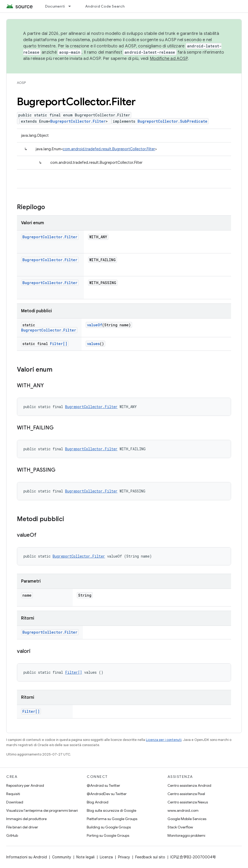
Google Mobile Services (187, 819)
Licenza (106, 857)
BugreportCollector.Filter (78, 121)
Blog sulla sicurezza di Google (111, 810)
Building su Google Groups (109, 827)
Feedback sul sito (150, 857)
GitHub (12, 835)
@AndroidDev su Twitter (107, 794)
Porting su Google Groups (108, 835)
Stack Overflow (180, 827)
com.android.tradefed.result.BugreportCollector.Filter (109, 149)
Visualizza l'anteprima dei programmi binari (42, 810)
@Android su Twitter (103, 785)
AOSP (21, 83)
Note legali (85, 857)
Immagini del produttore (26, 819)
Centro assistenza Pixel (186, 794)
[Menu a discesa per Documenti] (72, 6)
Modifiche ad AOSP (169, 59)
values (93, 344)
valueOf (95, 325)
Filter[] (59, 344)
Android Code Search (105, 6)
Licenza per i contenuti (164, 740)
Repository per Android (25, 785)
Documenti (55, 6)
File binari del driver (22, 827)
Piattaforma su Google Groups (112, 819)
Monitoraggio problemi (186, 835)
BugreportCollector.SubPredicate (172, 121)
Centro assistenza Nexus (188, 802)
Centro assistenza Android (189, 785)
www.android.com (183, 810)
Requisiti (13, 794)
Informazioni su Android (27, 857)
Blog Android (98, 802)
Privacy (124, 857)
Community (62, 857)
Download (15, 802)
